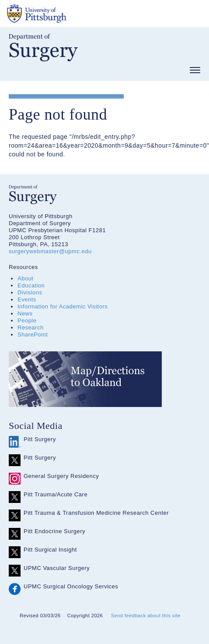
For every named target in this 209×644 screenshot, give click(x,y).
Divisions (30, 292)
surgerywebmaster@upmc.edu (50, 251)
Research (31, 327)
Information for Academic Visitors (63, 306)
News (25, 313)
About (25, 278)
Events (27, 299)
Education (31, 285)
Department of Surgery (43, 48)
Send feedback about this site (146, 616)
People (27, 320)
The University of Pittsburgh (70, 14)
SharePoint (33, 334)
